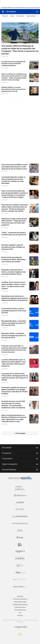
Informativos (20, 16)
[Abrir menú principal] (37, 12)
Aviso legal (20, 596)
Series (12, 16)
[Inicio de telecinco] (3, 12)
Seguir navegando (20, 464)
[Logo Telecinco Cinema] (20, 559)
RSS (20, 613)
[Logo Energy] (20, 537)
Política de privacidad (20, 602)
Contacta (20, 615)
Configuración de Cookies (20, 604)
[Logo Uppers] (20, 551)
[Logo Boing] (20, 530)
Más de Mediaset (20, 470)
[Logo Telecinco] (20, 495)
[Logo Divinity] (20, 509)
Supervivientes (31, 16)
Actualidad (20, 447)
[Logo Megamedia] (21, 627)
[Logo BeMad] (20, 544)
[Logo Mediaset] (20, 479)
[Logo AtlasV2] (20, 573)
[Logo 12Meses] (20, 566)
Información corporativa (20, 599)
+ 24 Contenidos (20, 433)
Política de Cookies (20, 607)
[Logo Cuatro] (20, 502)
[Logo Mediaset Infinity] (20, 488)
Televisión (5, 16)
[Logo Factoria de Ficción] (20, 523)
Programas (20, 453)
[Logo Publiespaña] (20, 579)
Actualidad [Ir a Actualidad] (11, 12)
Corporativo (20, 458)
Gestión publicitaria (20, 610)
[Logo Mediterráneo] (20, 587)
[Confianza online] (20, 636)
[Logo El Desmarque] (20, 516)
